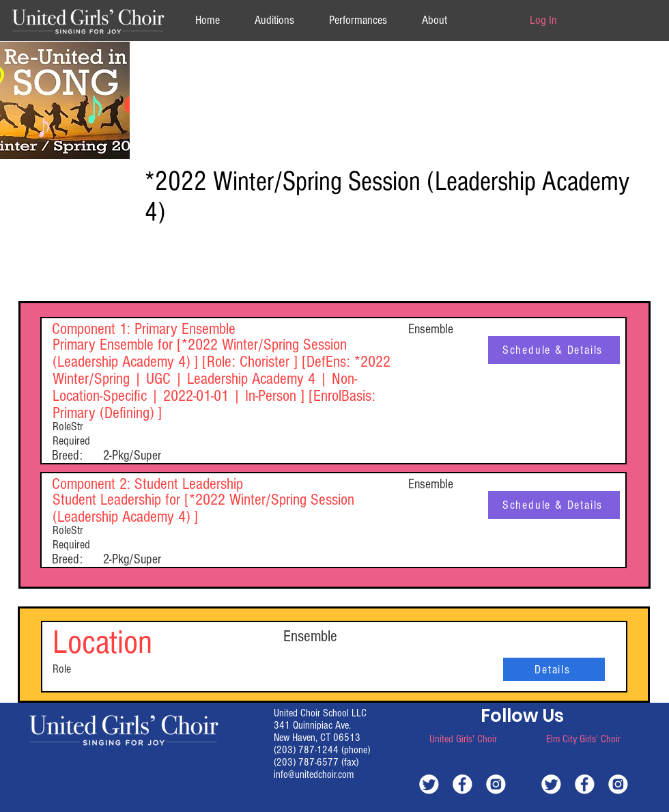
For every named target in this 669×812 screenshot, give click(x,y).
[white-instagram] (496, 784)
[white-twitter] (429, 784)
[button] (434, 20)
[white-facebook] (462, 784)
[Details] (554, 669)
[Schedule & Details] (554, 350)
